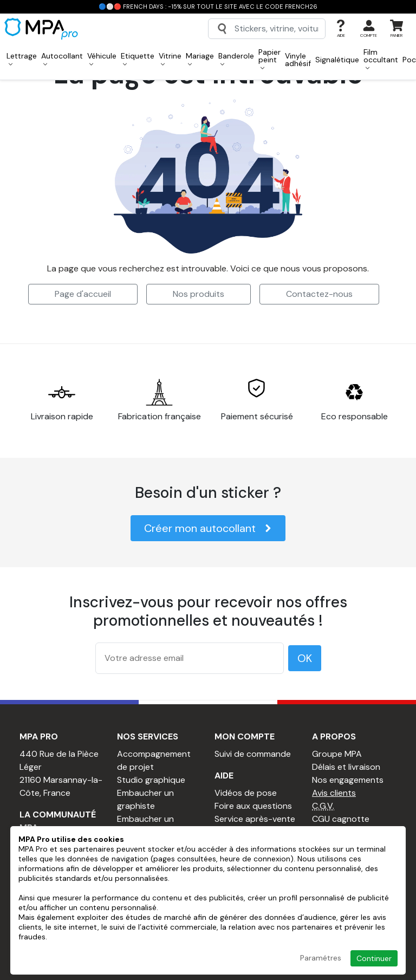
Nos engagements (348, 780)
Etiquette (138, 59)
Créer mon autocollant (208, 528)
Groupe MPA (337, 754)
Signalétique (337, 60)
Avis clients (334, 793)
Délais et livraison (346, 767)
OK (305, 658)
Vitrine (170, 59)
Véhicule (102, 59)
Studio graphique (151, 780)
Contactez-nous (319, 294)
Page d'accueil (83, 294)
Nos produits (199, 294)
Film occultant (381, 59)
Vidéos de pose (246, 793)
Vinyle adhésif (298, 60)
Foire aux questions (253, 806)
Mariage (200, 59)
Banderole (236, 59)
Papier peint (269, 59)
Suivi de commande (253, 754)
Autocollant (62, 59)
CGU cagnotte (341, 819)
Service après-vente (255, 819)
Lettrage (22, 59)
